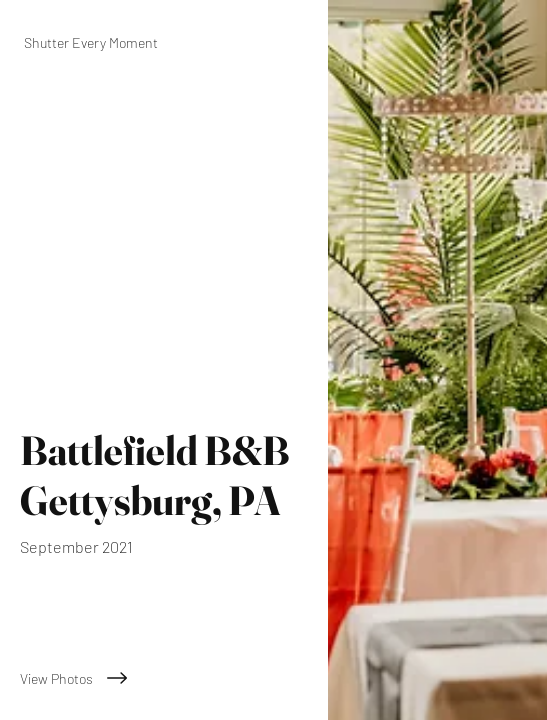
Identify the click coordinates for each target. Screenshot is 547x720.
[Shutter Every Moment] (164, 42)
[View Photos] (164, 678)
